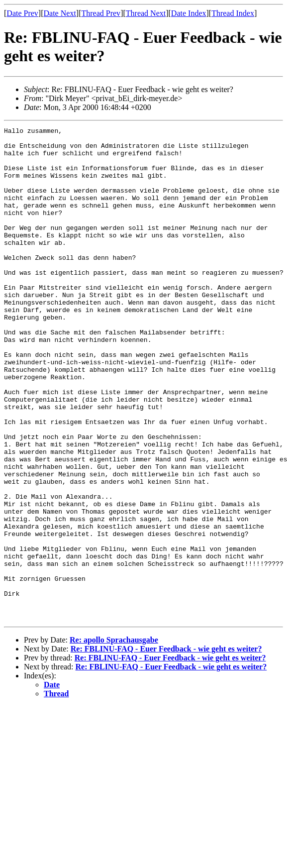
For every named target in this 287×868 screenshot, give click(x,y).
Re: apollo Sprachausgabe (114, 738)
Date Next (60, 13)
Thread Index (233, 13)
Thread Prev (101, 13)
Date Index (189, 13)
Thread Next (146, 13)
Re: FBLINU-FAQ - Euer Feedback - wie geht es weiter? (166, 747)
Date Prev (22, 13)
